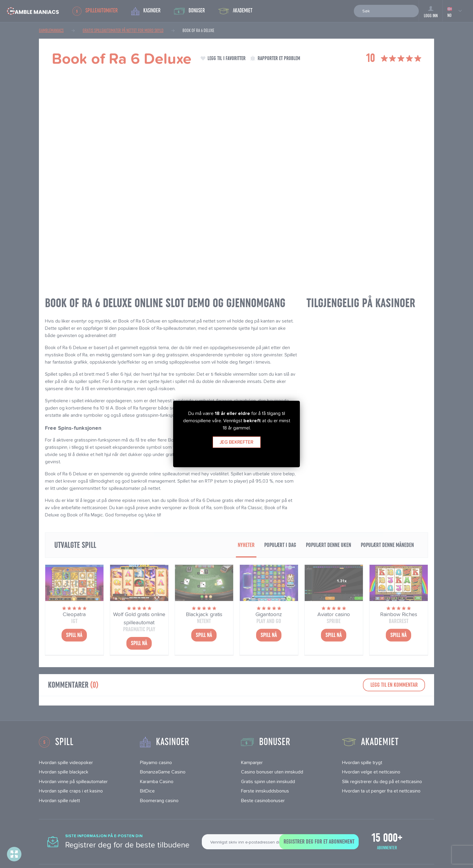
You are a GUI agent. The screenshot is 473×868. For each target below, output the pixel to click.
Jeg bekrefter (237, 442)
